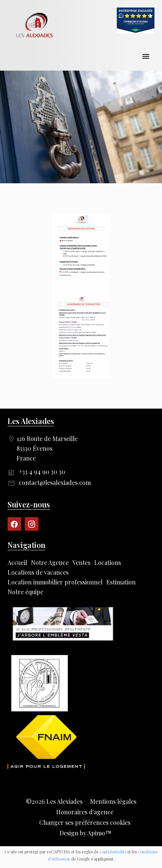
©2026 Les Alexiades (54, 801)
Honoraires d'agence (85, 812)
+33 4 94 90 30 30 (42, 472)
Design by (85, 833)
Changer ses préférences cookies (85, 822)
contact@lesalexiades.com (55, 482)
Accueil (36, 25)
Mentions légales (113, 801)
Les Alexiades (31, 421)
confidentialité (113, 852)
